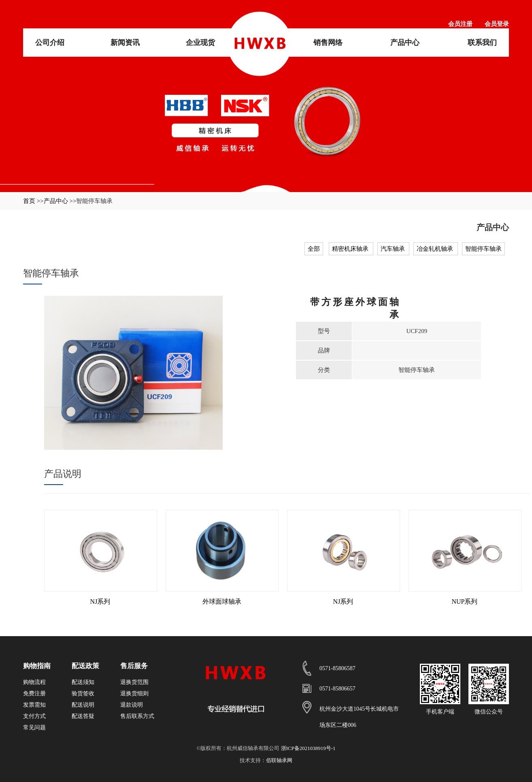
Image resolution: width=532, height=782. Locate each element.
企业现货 (200, 43)
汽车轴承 (394, 249)
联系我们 (482, 43)
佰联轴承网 (279, 760)
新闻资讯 (125, 43)
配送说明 (83, 705)
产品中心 (405, 43)
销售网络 (328, 43)
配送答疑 (83, 716)
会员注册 (460, 24)
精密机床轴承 (351, 249)
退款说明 (132, 705)
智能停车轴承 (483, 249)
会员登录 (497, 24)
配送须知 (83, 682)
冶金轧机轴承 (436, 249)
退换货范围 (134, 682)
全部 (314, 249)
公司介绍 (50, 43)
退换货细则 (134, 693)
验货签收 (83, 693)
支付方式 (34, 716)
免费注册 (34, 693)
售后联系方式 (137, 716)
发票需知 (34, 705)
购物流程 (34, 682)
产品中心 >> (60, 201)
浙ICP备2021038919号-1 (308, 748)
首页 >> (33, 201)
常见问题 (34, 728)
